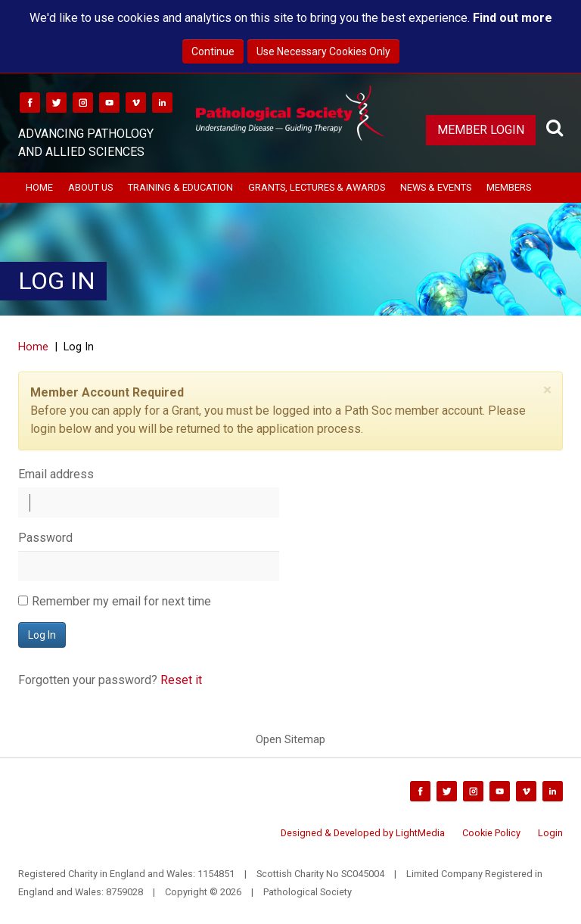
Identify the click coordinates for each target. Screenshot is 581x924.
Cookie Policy (491, 833)
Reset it (181, 680)
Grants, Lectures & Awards (317, 187)
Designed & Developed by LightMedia (363, 833)
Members (509, 187)
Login (550, 833)
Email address (56, 474)
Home (39, 187)
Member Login (481, 130)
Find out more (513, 18)
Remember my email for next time (121, 601)
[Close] (547, 390)
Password (45, 538)
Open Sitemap (290, 739)
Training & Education (180, 187)
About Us (90, 187)
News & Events (436, 187)
